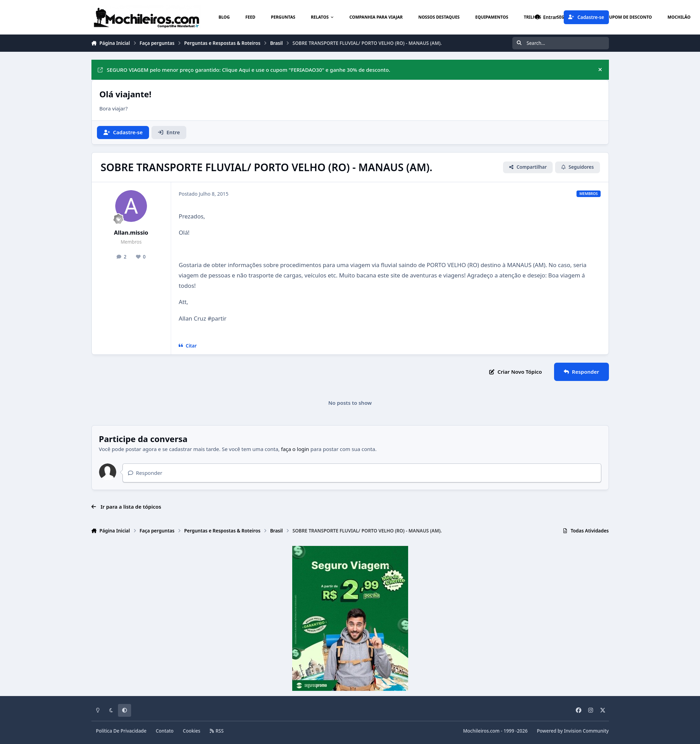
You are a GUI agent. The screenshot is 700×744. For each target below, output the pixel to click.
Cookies (192, 731)
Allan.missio (131, 232)
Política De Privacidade (121, 731)
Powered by (573, 731)
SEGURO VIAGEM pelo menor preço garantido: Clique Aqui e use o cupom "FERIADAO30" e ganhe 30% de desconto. (244, 70)
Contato (165, 731)
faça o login (295, 449)
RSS (217, 731)
